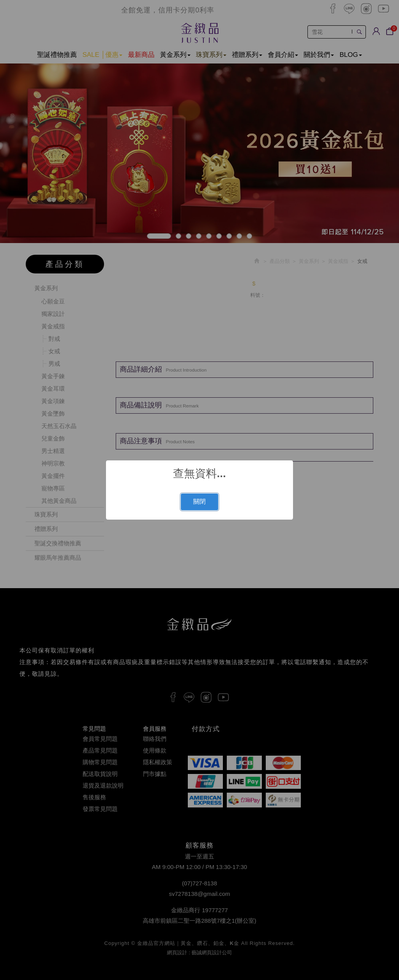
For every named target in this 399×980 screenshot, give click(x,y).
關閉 (199, 501)
